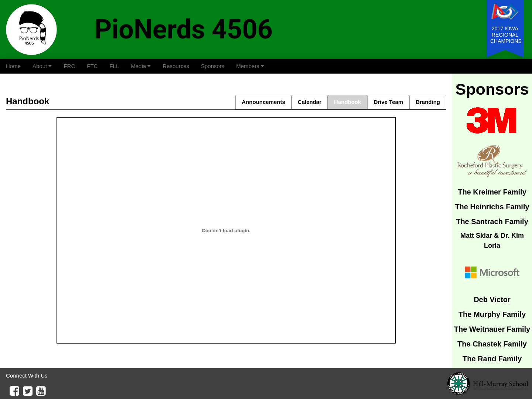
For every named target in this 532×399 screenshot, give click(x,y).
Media (141, 66)
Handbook (347, 102)
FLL (114, 66)
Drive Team (388, 102)
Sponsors (213, 66)
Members (250, 66)
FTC (92, 66)
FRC (69, 66)
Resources (176, 66)
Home (13, 66)
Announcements (263, 102)
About (42, 66)
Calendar (310, 102)
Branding (428, 102)
